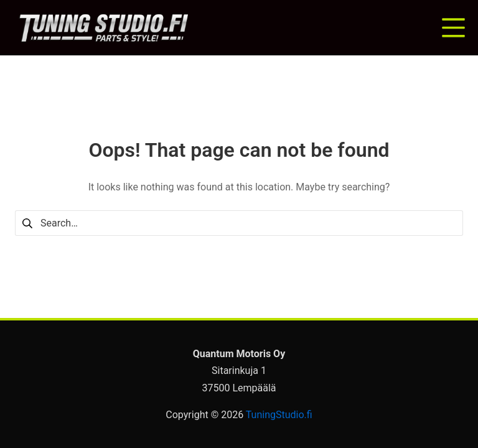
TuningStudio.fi (279, 415)
